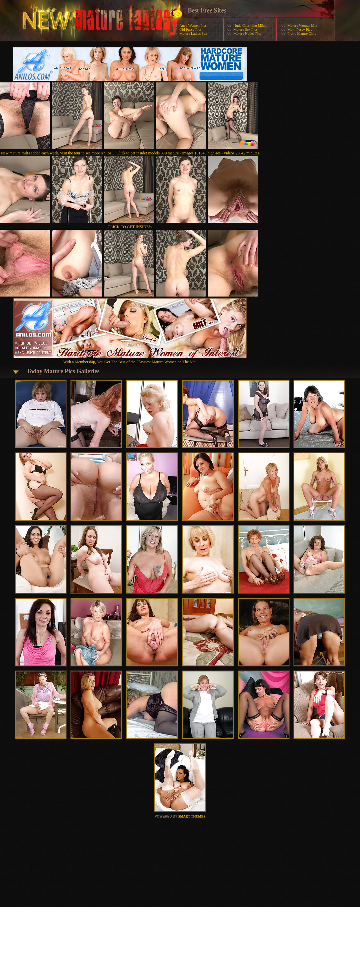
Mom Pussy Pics (299, 29)
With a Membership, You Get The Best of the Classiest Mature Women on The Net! (130, 359)
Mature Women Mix (302, 25)
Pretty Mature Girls (302, 33)
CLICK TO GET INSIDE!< (130, 227)
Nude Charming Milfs (249, 25)
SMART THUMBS (192, 816)
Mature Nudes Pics (247, 33)
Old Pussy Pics (190, 29)
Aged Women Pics (193, 25)
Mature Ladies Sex (193, 33)
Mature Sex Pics (245, 29)
